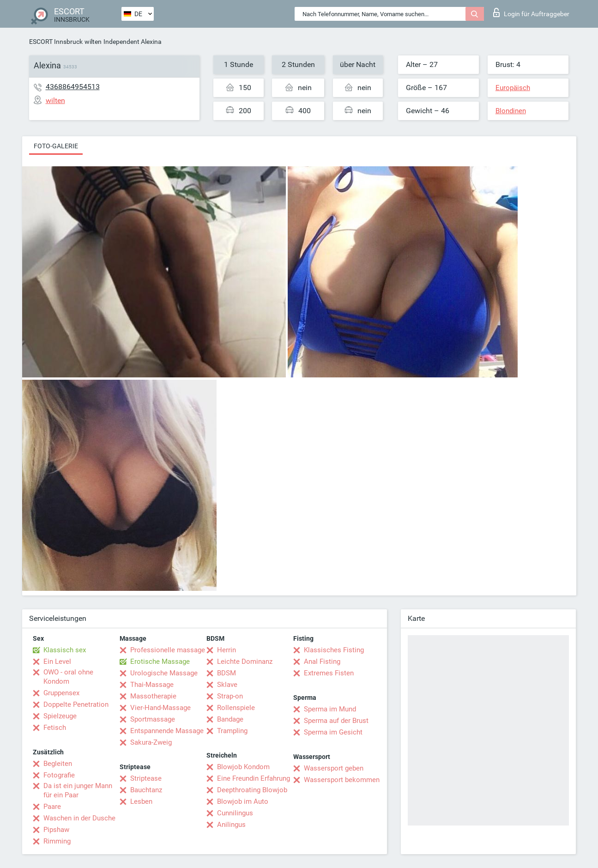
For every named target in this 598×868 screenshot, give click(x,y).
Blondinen (511, 111)
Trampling (232, 731)
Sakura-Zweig (151, 742)
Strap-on (230, 696)
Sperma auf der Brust (336, 721)
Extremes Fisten (329, 673)
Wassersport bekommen (342, 780)
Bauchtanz (146, 790)
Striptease (146, 778)
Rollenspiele (236, 708)
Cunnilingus (235, 813)
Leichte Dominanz (245, 662)
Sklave (227, 685)
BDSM (227, 673)
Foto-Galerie (56, 146)
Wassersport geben (334, 768)
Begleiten (58, 764)
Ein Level (57, 662)
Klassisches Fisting (334, 650)
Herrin (227, 650)
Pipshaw (56, 830)
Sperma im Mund (330, 709)
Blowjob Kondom (243, 767)
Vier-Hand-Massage (160, 708)
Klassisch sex (65, 650)
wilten (93, 42)
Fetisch (55, 728)
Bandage (230, 719)
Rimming (57, 841)
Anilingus (231, 825)
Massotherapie (153, 696)
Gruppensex (61, 693)
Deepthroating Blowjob (252, 790)
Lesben (141, 801)
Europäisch (513, 88)
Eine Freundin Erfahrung (254, 778)
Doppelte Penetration (76, 704)
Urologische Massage (164, 673)
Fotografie (59, 775)
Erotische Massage (160, 662)
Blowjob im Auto (243, 801)
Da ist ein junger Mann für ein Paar (78, 790)
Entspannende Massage (167, 731)
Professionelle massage (168, 650)
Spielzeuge (60, 716)
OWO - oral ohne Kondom (68, 677)
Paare (52, 807)
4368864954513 (73, 87)
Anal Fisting (322, 662)
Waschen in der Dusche (79, 818)
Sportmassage (153, 719)
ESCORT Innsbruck (56, 42)
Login (531, 12)
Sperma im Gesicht (333, 732)
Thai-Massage (152, 685)
